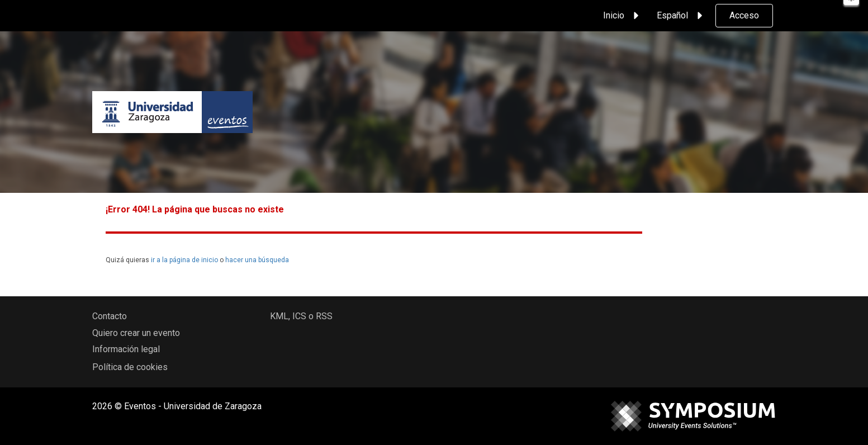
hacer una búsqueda (257, 260)
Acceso (744, 15)
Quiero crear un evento (136, 333)
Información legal (126, 349)
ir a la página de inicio (184, 260)
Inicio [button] (623, 16)
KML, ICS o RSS (301, 316)
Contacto (110, 316)
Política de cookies (130, 367)
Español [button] (681, 16)
